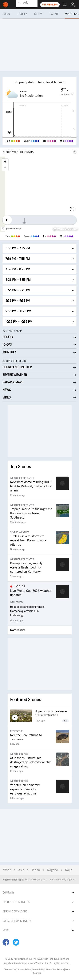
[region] (39, 194)
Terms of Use (10, 970)
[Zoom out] (5, 168)
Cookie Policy (38, 970)
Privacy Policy (24, 970)
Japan (36, 870)
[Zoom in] (5, 162)
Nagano (53, 870)
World (7, 870)
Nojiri (69, 870)
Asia (21, 870)
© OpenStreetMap (11, 229)
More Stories (18, 630)
